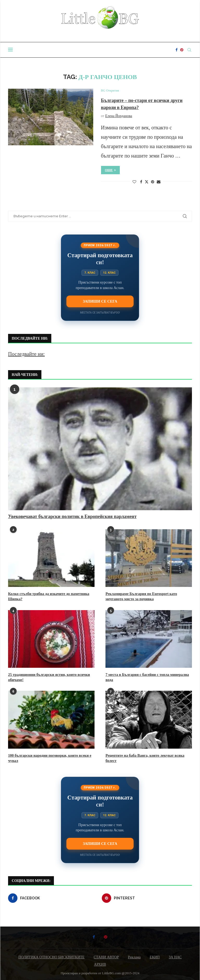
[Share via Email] (159, 182)
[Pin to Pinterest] (153, 182)
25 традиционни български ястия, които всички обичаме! (48, 677)
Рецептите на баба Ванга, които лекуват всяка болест (144, 757)
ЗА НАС (175, 956)
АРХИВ (100, 963)
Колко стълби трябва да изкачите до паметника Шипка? (47, 596)
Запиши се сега (100, 301)
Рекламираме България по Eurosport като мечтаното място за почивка (140, 596)
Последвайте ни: (26, 354)
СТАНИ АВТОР (106, 956)
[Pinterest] (182, 50)
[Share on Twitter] (147, 182)
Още (111, 170)
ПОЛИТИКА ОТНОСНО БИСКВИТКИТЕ (51, 956)
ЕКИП (155, 956)
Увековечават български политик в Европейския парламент (72, 516)
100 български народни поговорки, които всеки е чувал (48, 757)
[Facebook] (177, 50)
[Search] (189, 50)
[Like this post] (134, 182)
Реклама (134, 956)
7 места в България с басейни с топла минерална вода (146, 677)
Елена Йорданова (119, 116)
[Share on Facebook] (141, 182)
